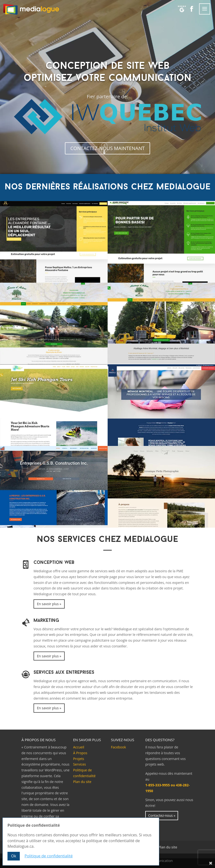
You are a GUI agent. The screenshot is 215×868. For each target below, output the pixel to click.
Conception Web (54, 563)
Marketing (46, 621)
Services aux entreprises (64, 673)
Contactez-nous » (162, 815)
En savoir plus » (49, 604)
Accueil (79, 747)
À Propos (80, 753)
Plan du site (82, 782)
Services (80, 764)
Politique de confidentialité (49, 856)
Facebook (118, 747)
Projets (79, 759)
